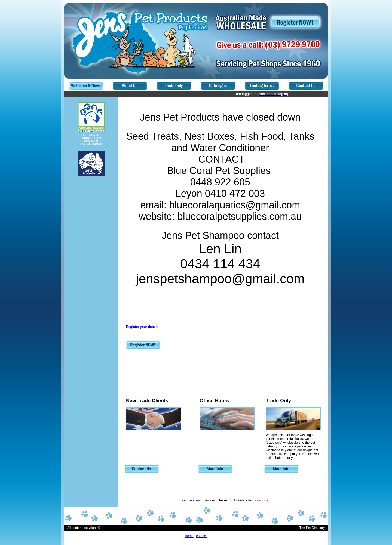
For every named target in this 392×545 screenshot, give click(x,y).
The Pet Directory (312, 528)
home (189, 536)
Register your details (142, 327)
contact (202, 536)
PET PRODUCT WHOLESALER (91, 136)
